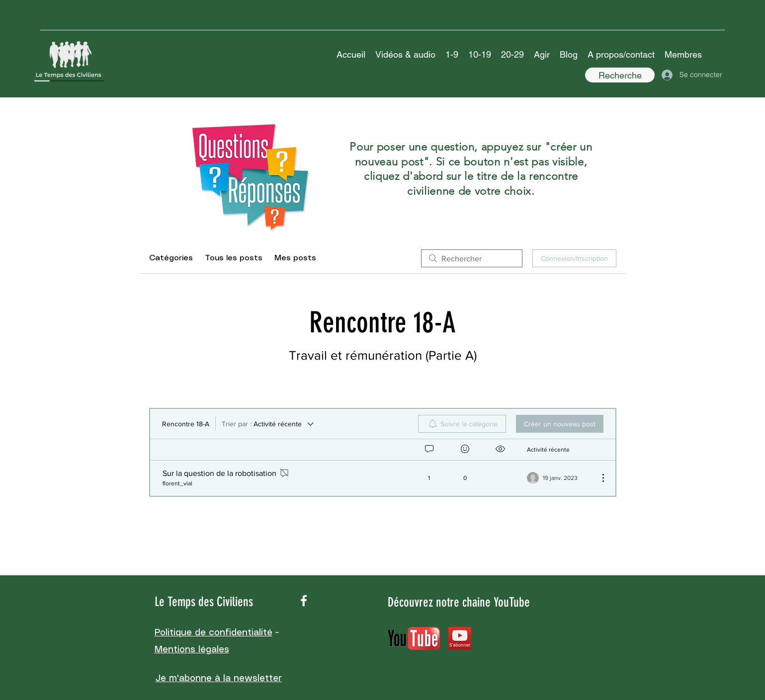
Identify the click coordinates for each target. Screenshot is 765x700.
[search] (472, 258)
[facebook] (304, 601)
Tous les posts (234, 258)
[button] (405, 55)
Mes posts (295, 258)
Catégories (171, 258)
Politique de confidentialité (213, 633)
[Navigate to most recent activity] (559, 478)
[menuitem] (462, 424)
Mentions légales (192, 650)
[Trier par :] (268, 424)
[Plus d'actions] (598, 478)
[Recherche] (620, 75)
